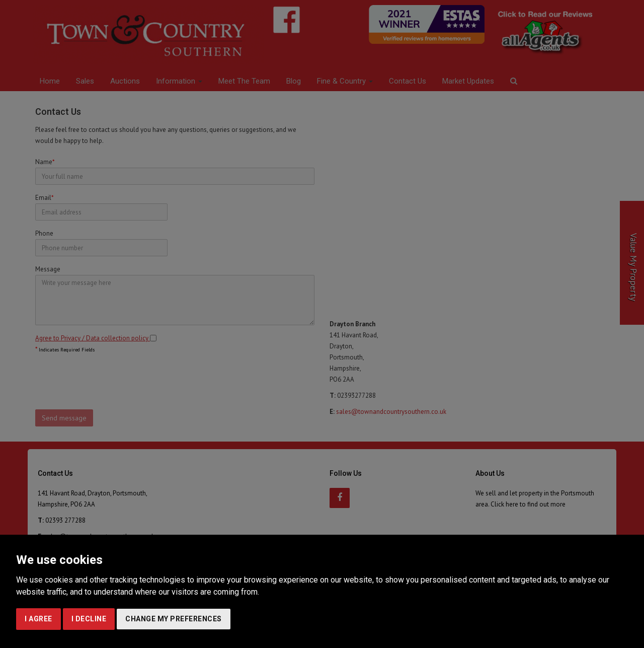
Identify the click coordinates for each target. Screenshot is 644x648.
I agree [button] (38, 619)
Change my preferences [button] (174, 619)
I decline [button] (89, 619)
